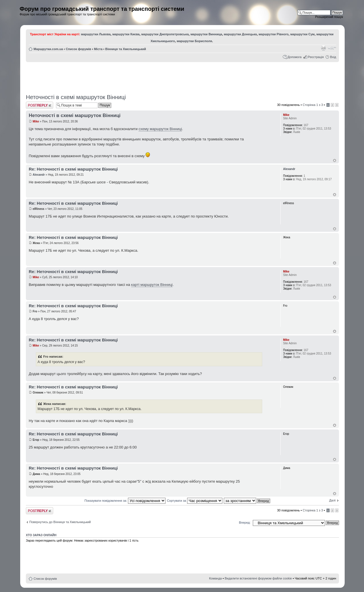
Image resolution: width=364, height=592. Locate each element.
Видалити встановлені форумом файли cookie (258, 578)
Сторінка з (313, 105)
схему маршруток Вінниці (160, 129)
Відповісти (40, 105)
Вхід (333, 57)
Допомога (294, 57)
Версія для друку (323, 48)
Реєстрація (316, 57)
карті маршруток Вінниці (152, 285)
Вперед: (245, 523)
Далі (332, 500)
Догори (335, 160)
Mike (36, 121)
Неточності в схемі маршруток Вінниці (76, 97)
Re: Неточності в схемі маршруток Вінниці (73, 169)
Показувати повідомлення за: (125, 501)
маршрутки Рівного (273, 34)
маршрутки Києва (126, 34)
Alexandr (39, 175)
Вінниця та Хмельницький (126, 49)
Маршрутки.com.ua (48, 49)
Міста (98, 49)
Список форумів (78, 49)
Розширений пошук (329, 17)
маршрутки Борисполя (194, 41)
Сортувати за (195, 501)
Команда (215, 578)
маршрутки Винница (206, 34)
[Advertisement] (183, 76)
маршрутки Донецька (240, 34)
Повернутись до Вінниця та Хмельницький (60, 522)
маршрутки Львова (96, 34)
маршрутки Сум (303, 34)
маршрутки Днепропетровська (165, 34)
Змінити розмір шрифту (332, 48)
